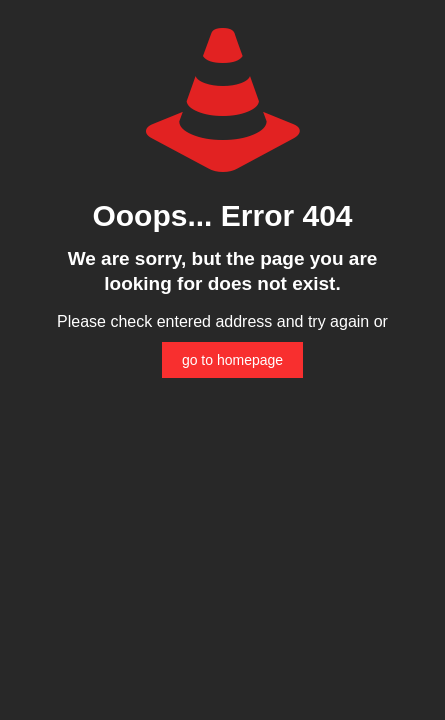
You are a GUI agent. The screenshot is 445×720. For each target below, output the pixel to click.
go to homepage (232, 360)
